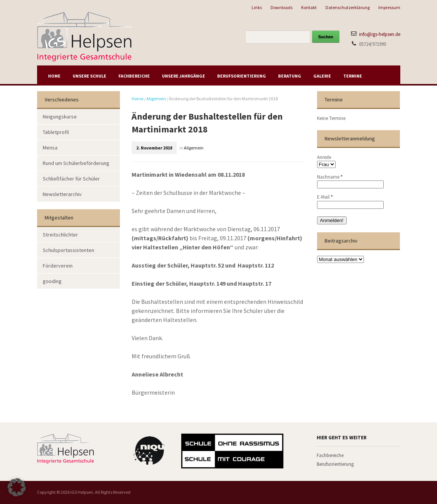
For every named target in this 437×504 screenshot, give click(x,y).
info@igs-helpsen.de (380, 34)
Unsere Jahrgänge (184, 76)
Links (257, 7)
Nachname (330, 177)
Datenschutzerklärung (348, 7)
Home (54, 76)
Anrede (324, 157)
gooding (52, 281)
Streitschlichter (60, 235)
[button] (17, 487)
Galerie (322, 76)
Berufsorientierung (242, 76)
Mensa (50, 148)
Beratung (290, 76)
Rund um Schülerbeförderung (76, 163)
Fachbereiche (134, 76)
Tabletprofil (56, 132)
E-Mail (325, 197)
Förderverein (58, 266)
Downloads (281, 7)
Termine (353, 76)
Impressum (389, 7)
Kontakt (309, 7)
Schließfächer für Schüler (71, 179)
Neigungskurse (60, 117)
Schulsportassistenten (68, 250)
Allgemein (156, 99)
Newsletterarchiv (62, 194)
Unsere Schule (89, 76)
